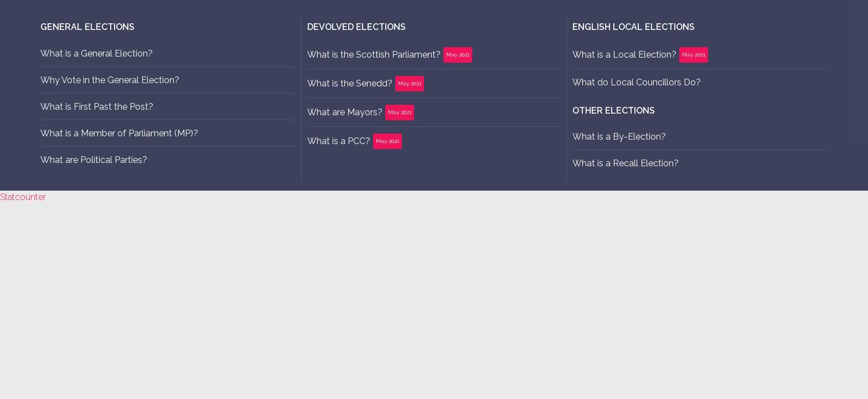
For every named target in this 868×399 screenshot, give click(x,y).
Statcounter (23, 197)
